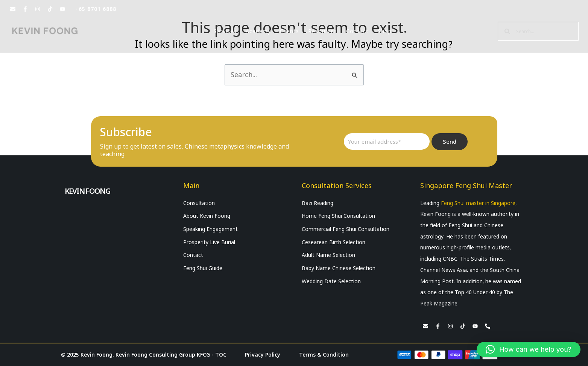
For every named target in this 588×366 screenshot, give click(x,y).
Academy (258, 31)
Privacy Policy (263, 355)
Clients (289, 31)
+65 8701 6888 (96, 9)
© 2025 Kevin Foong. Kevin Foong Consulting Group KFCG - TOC (144, 355)
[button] (529, 349)
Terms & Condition (324, 355)
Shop (385, 31)
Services (225, 31)
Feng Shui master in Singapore (478, 203)
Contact (357, 31)
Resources (323, 31)
